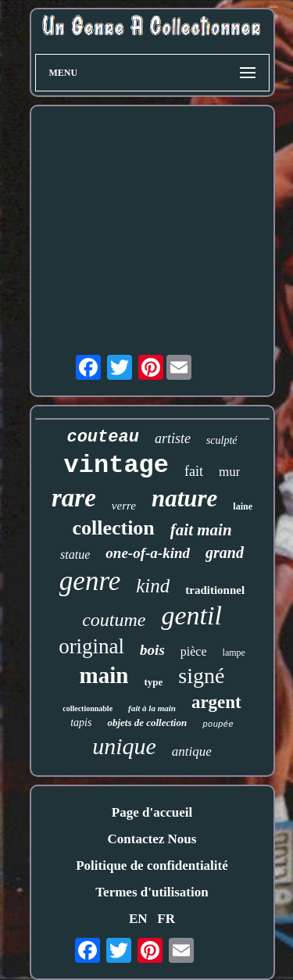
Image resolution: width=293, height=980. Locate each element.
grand (225, 553)
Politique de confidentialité (152, 866)
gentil (191, 615)
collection (113, 528)
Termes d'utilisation (152, 892)
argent (216, 702)
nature (184, 498)
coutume (114, 620)
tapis (81, 722)
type (153, 682)
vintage (116, 465)
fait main (201, 530)
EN (138, 919)
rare (74, 498)
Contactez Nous (152, 839)
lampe (234, 653)
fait (194, 471)
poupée (218, 724)
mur (229, 472)
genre (90, 581)
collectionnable (88, 708)
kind (153, 586)
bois (152, 650)
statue (75, 554)
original (91, 646)
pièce (194, 651)
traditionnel (215, 590)
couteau (102, 437)
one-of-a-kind (148, 553)
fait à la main (152, 708)
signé (201, 676)
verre (124, 506)
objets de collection (147, 722)
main (104, 675)
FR (166, 919)
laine (243, 506)
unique (124, 746)
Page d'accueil (152, 812)
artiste (173, 438)
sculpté (222, 440)
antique (192, 751)
